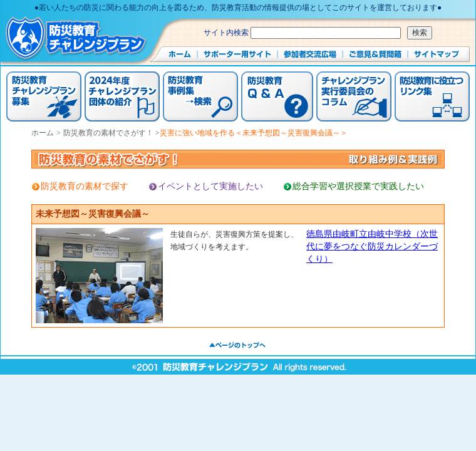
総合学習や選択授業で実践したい (358, 186)
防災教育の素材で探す (85, 186)
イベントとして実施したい (210, 186)
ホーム (43, 133)
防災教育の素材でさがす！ (109, 133)
